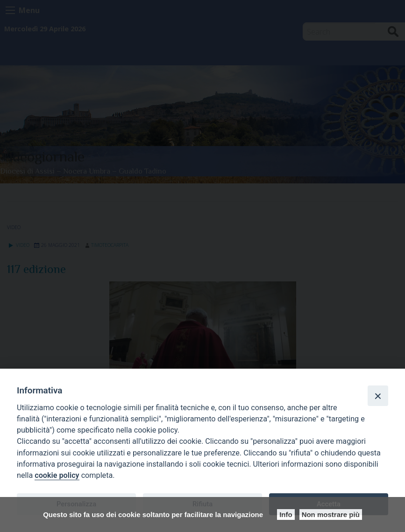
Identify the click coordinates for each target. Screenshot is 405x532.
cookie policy (57, 475)
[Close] (378, 396)
